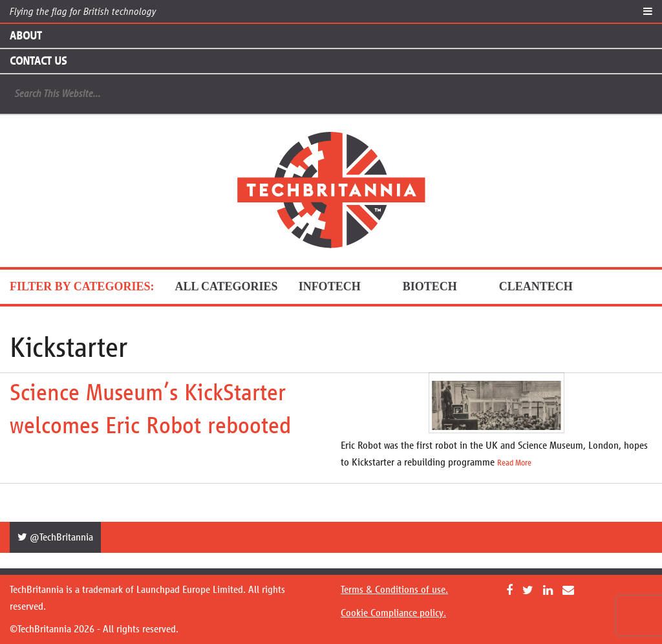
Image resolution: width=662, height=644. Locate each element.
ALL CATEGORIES (226, 286)
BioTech (441, 286)
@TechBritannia (55, 537)
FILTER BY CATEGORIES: (82, 286)
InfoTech (340, 286)
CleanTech (547, 286)
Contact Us (38, 61)
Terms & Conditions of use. (394, 589)
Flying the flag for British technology (83, 11)
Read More (514, 463)
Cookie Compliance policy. (393, 613)
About (26, 36)
